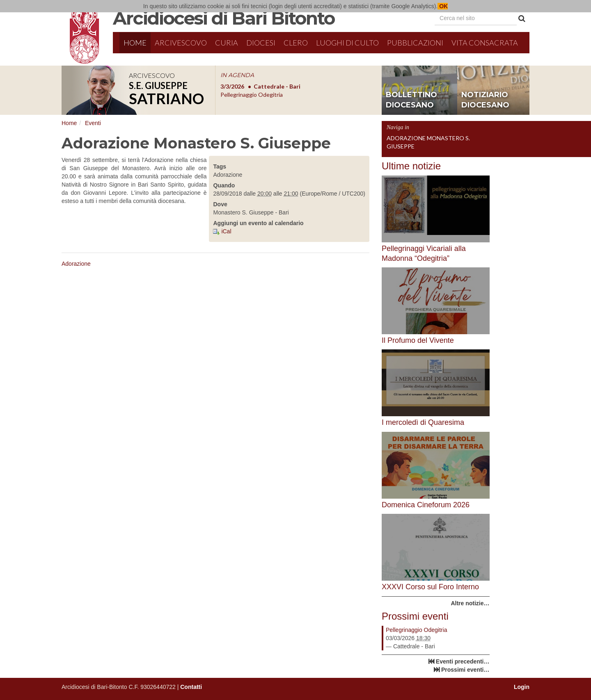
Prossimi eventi (415, 616)
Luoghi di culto (347, 43)
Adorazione (76, 264)
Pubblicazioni (415, 43)
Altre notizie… (470, 603)
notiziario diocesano (485, 100)
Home (135, 43)
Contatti (191, 687)
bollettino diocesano (411, 100)
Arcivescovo (181, 43)
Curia (227, 43)
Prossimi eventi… (465, 670)
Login (522, 687)
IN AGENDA (237, 75)
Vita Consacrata (485, 43)
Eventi (93, 123)
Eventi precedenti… (463, 661)
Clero (296, 43)
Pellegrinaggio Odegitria (416, 630)
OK (443, 6)
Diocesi (261, 43)
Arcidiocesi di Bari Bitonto (224, 18)
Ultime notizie (411, 166)
